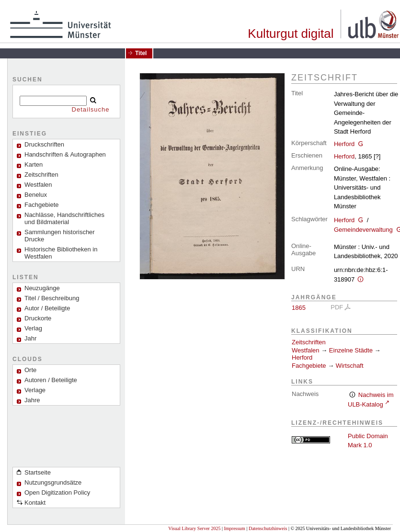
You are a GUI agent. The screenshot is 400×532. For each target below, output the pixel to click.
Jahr (30, 338)
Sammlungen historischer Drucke (60, 236)
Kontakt (35, 503)
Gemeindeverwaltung (363, 230)
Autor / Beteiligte (47, 308)
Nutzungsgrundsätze (53, 482)
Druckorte (38, 318)
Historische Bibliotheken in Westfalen (61, 253)
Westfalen (38, 185)
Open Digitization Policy (57, 492)
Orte (30, 370)
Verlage (35, 390)
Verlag (33, 328)
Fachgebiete (42, 205)
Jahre (32, 400)
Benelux (36, 195)
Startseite (38, 472)
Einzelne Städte (351, 350)
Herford (344, 144)
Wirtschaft (350, 366)
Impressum (234, 528)
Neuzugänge (42, 288)
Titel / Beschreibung (52, 298)
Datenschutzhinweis (268, 528)
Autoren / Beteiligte (51, 380)
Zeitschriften (309, 342)
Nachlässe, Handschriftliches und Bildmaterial (64, 218)
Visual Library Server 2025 (194, 528)
